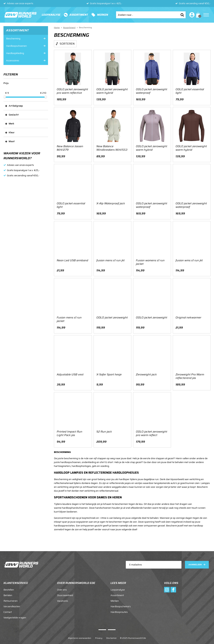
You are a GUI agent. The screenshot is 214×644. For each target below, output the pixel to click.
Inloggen (191, 15)
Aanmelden (195, 561)
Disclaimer (111, 635)
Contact (8, 609)
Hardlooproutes (119, 609)
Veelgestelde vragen (15, 614)
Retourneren (11, 597)
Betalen (8, 592)
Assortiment (79, 15)
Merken (103, 15)
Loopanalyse (51, 15)
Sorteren (67, 44)
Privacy (99, 635)
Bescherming (13, 38)
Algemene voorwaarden (80, 635)
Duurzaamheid (65, 592)
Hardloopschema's (121, 603)
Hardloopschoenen (16, 46)
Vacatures (63, 597)
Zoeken (182, 15)
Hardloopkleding (15, 53)
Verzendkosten (12, 603)
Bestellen (9, 586)
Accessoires (13, 60)
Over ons (62, 586)
